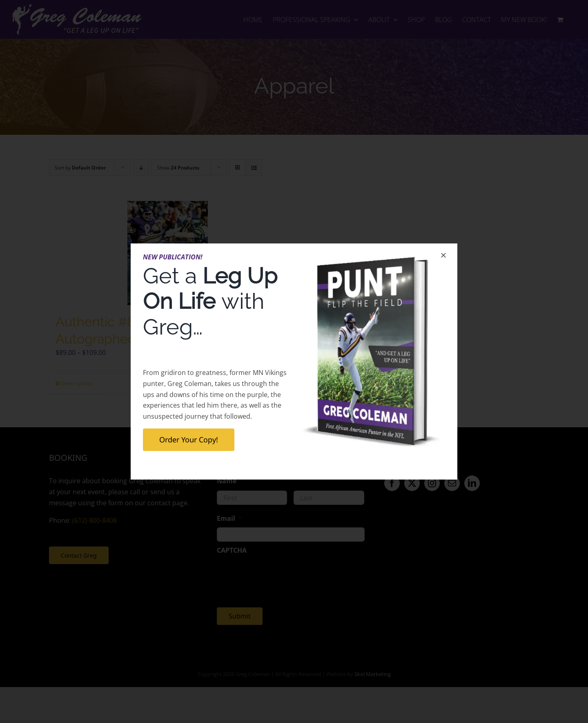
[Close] (443, 255)
